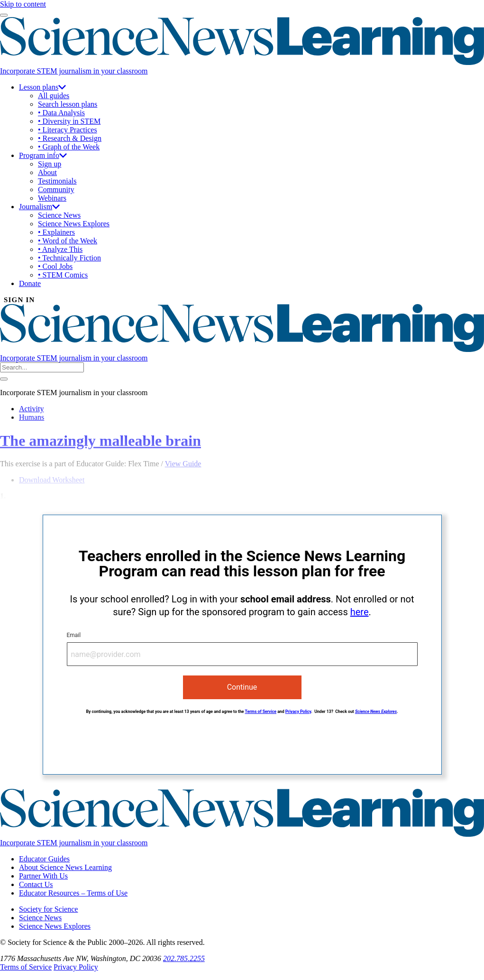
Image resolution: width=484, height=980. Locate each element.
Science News (59, 215)
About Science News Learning (65, 867)
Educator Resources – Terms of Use (73, 893)
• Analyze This (60, 249)
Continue (242, 687)
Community (56, 190)
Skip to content (23, 4)
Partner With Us (43, 876)
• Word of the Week (68, 241)
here (360, 612)
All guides (54, 96)
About (47, 172)
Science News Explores (74, 224)
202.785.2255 (184, 958)
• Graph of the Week (69, 147)
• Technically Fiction (69, 258)
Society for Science (48, 909)
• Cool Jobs (55, 266)
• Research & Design (70, 138)
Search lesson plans (68, 104)
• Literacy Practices (68, 130)
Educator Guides (44, 859)
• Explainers (56, 232)
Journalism (39, 207)
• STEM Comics (63, 275)
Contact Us (36, 884)
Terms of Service (260, 712)
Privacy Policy (298, 712)
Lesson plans (42, 87)
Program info (43, 155)
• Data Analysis (61, 113)
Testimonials (57, 181)
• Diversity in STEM (69, 121)
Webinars (52, 198)
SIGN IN (19, 300)
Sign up (50, 164)
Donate (30, 283)
